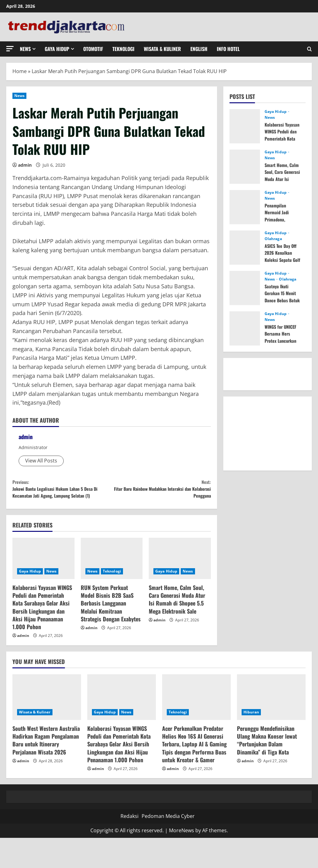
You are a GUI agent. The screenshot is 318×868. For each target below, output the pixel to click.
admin (25, 165)
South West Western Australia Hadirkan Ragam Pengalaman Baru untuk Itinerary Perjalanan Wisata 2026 (46, 755)
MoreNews (182, 845)
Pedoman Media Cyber (168, 831)
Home (20, 71)
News (25, 49)
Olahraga (273, 239)
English (199, 49)
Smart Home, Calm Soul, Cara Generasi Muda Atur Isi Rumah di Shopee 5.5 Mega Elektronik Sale (177, 614)
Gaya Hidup (57, 49)
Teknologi (123, 49)
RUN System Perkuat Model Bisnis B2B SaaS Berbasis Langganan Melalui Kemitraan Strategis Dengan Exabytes (111, 618)
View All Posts (41, 461)
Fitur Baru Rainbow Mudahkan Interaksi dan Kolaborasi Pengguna (161, 492)
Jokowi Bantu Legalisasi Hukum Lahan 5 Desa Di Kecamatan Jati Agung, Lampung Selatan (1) (62, 496)
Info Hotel (228, 49)
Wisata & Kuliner (162, 49)
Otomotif (93, 49)
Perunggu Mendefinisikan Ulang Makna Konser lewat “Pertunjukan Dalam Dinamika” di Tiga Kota (267, 755)
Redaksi (129, 831)
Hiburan (251, 727)
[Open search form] (309, 49)
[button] (10, 49)
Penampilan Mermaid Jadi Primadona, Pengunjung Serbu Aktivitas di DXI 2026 (283, 223)
